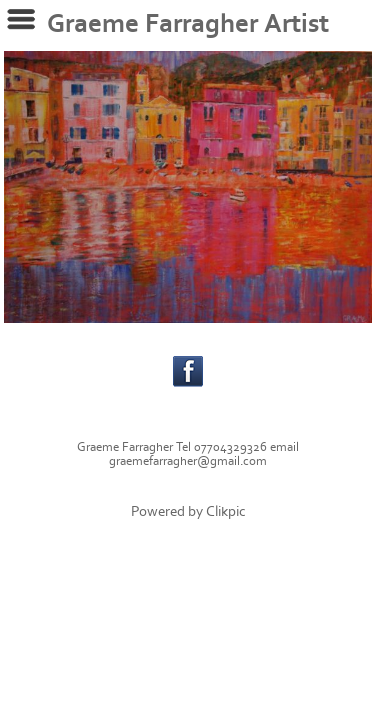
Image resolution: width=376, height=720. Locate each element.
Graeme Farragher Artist (188, 24)
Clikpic (226, 511)
